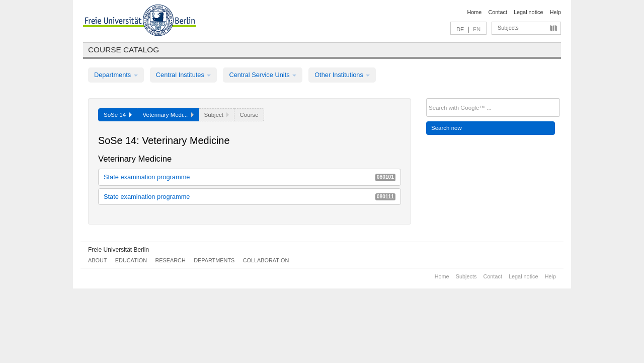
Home (474, 12)
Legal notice (529, 12)
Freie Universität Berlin (118, 250)
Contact (497, 12)
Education (131, 260)
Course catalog (124, 50)
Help (555, 12)
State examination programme (250, 177)
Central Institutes (184, 75)
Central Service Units (263, 75)
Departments (116, 75)
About (97, 260)
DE (460, 29)
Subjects (508, 28)
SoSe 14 (118, 115)
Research (170, 260)
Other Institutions (342, 75)
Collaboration (266, 260)
